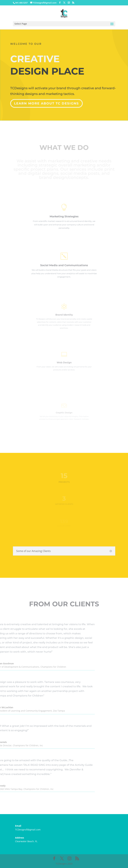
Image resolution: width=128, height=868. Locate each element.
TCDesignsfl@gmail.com (28, 830)
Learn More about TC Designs (47, 102)
